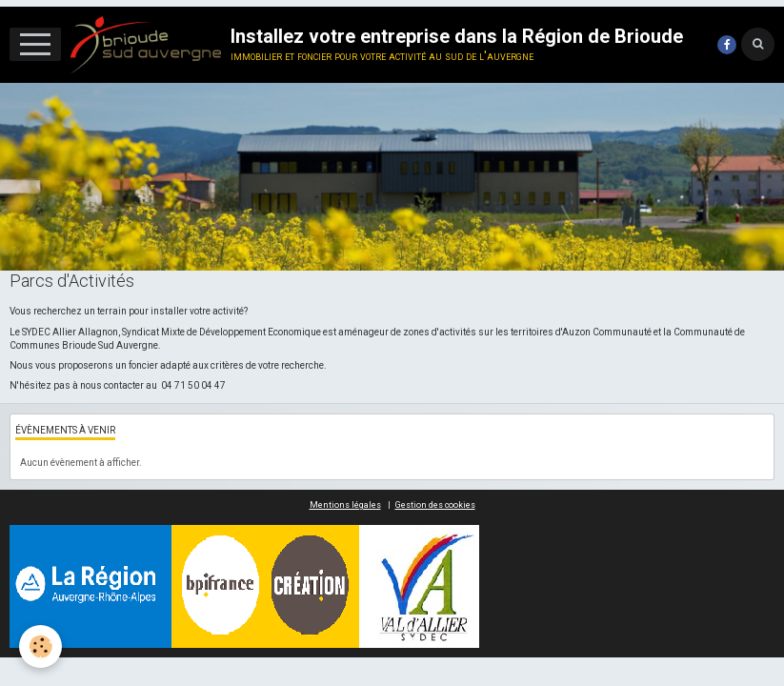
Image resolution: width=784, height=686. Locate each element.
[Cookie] (40, 646)
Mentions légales (345, 505)
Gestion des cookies (435, 505)
